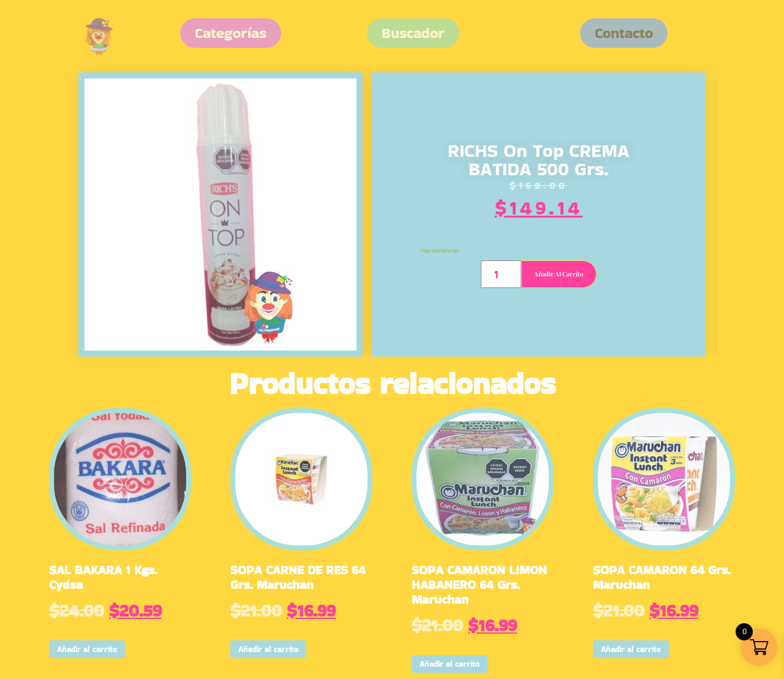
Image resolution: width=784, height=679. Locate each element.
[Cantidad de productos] (501, 274)
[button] (624, 33)
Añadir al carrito (559, 274)
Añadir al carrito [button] (87, 649)
